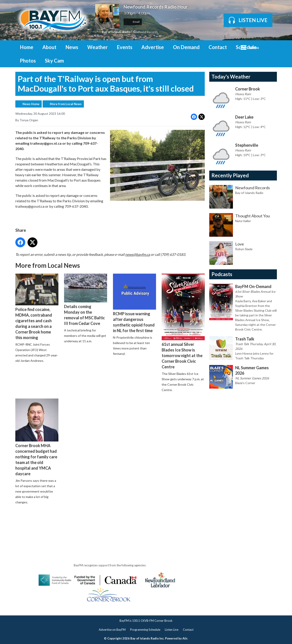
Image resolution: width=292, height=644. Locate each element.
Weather (98, 47)
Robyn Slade (244, 249)
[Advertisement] (97, 521)
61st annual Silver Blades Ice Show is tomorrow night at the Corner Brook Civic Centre (183, 321)
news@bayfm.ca (138, 254)
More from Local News (66, 104)
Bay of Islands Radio (116, 32)
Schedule (246, 47)
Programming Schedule (145, 630)
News (72, 47)
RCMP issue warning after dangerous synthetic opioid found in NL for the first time (134, 303)
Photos (28, 61)
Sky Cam (54, 61)
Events (125, 47)
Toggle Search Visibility (270, 47)
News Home (31, 104)
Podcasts (222, 274)
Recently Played (230, 175)
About (49, 47)
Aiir (185, 638)
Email (133, 22)
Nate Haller (243, 221)
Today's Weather (231, 77)
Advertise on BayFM (112, 630)
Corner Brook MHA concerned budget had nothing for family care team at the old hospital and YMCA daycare (37, 437)
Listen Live (172, 630)
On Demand (186, 47)
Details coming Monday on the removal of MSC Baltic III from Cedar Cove (86, 300)
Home (27, 47)
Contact (218, 47)
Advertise (153, 47)
